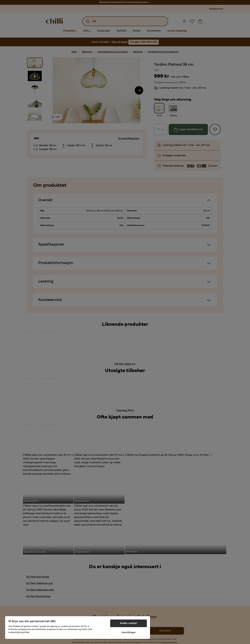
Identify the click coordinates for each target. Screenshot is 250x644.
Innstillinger (129, 633)
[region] (78, 628)
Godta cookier (129, 623)
